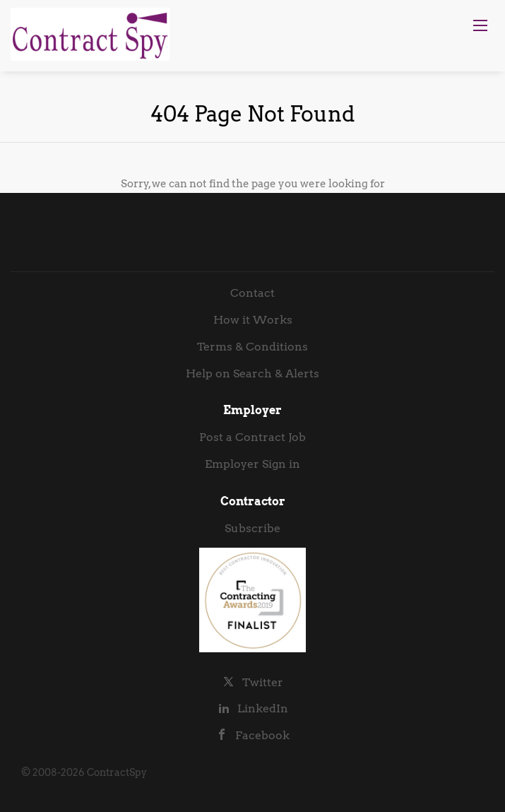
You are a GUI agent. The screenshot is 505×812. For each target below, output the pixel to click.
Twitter (263, 682)
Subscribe (252, 528)
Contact (252, 293)
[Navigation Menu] (480, 25)
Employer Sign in (252, 464)
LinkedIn (263, 708)
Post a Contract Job (252, 437)
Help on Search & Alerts (252, 373)
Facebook (262, 735)
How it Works (253, 320)
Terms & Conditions (252, 347)
